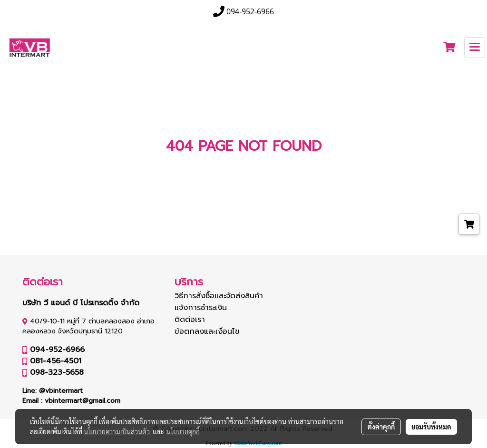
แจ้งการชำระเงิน (201, 308)
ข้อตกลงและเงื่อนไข (207, 331)
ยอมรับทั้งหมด (431, 427)
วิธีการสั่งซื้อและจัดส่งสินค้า (219, 296)
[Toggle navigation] (475, 48)
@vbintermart (61, 391)
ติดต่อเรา (190, 320)
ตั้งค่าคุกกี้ (381, 427)
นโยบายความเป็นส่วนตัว (117, 431)
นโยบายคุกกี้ (183, 431)
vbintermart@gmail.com (83, 401)
